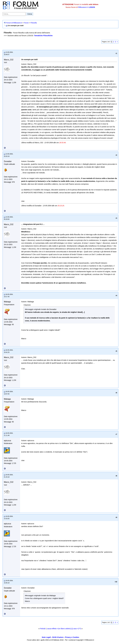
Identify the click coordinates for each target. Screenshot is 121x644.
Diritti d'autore (58, 637)
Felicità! (43, 629)
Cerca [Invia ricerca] (30, 14)
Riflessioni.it (83, 7)
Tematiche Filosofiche (43, 35)
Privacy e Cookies (72, 637)
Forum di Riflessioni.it (14, 23)
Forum (26, 23)
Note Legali (46, 637)
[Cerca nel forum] (14, 14)
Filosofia (34, 23)
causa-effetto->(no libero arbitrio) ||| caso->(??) (64, 629)
